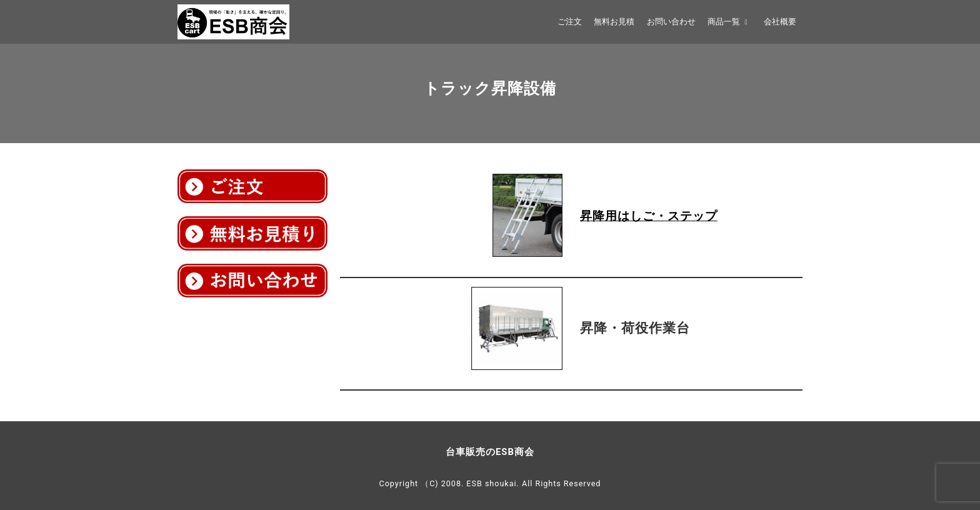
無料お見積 (614, 22)
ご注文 (570, 22)
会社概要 (780, 22)
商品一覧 (729, 22)
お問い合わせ (671, 22)
